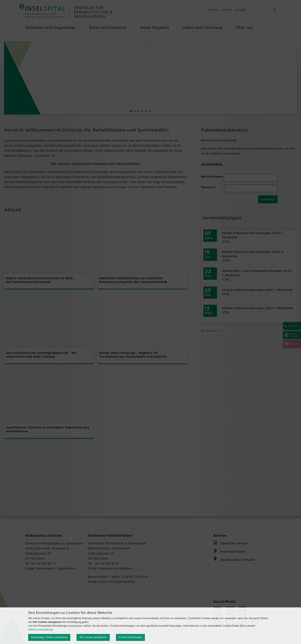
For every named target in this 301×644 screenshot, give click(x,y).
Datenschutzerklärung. (41, 630)
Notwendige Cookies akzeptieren (49, 637)
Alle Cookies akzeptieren (93, 637)
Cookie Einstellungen (131, 637)
